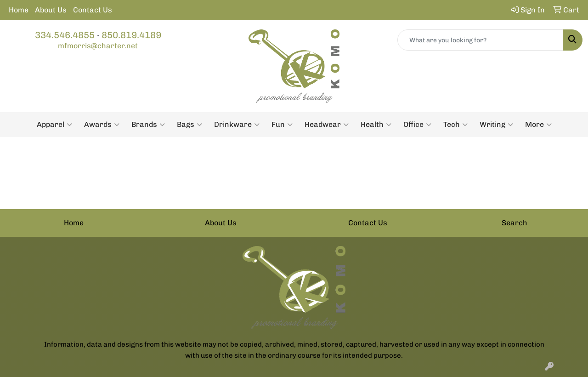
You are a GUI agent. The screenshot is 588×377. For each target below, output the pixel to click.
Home (19, 10)
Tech (455, 125)
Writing (496, 125)
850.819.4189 (131, 35)
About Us (51, 10)
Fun (282, 125)
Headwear (327, 125)
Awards (102, 125)
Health (376, 125)
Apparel (54, 125)
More (538, 125)
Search (514, 223)
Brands (148, 125)
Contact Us (93, 10)
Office (417, 125)
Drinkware (237, 125)
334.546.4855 (65, 35)
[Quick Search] (480, 40)
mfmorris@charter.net (98, 46)
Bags (189, 125)
